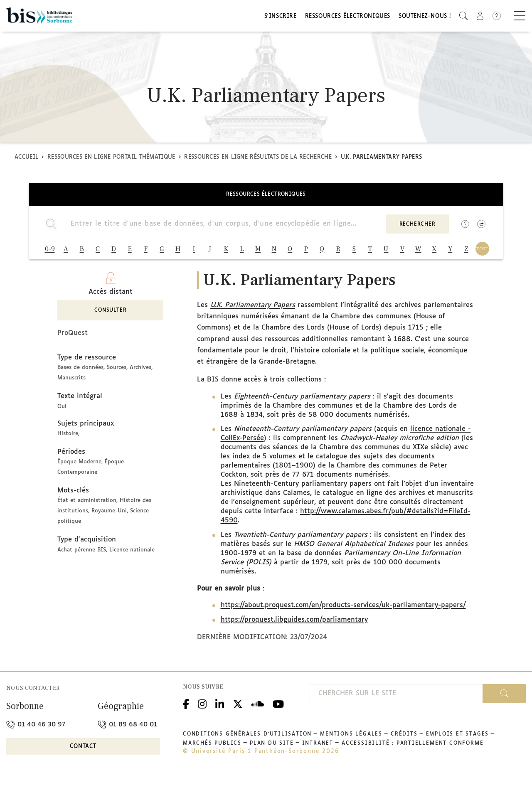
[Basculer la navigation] (520, 17)
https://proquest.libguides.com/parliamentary (294, 624)
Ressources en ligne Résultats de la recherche (258, 159)
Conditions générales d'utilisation (247, 738)
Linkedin (220, 707)
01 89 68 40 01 (127, 728)
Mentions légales (351, 738)
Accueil (26, 159)
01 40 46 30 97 (36, 728)
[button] (463, 17)
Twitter (238, 707)
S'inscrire (281, 18)
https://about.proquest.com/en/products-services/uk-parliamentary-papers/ (343, 609)
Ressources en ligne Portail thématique (111, 159)
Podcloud (258, 707)
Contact (83, 751)
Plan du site (272, 747)
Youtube (278, 707)
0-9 (50, 251)
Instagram (202, 707)
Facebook (186, 707)
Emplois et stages (458, 738)
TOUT (482, 251)
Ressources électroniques (348, 18)
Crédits (404, 738)
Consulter (110, 315)
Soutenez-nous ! (425, 18)
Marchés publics (212, 747)
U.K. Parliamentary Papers (253, 309)
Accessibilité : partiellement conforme (413, 747)
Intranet (318, 747)
